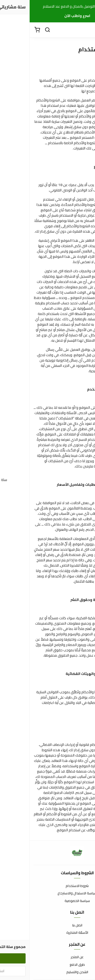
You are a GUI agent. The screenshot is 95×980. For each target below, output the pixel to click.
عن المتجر (48, 957)
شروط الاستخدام (48, 886)
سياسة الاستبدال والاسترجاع (48, 893)
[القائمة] (87, 30)
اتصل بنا (48, 925)
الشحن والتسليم (48, 972)
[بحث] (18, 30)
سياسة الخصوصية (48, 901)
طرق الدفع (48, 965)
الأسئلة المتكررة (48, 933)
